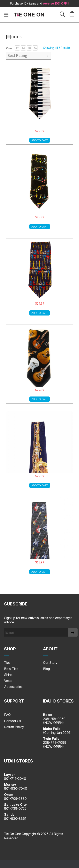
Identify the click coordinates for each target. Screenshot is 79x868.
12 (17, 48)
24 (23, 48)
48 (29, 48)
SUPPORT (14, 701)
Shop (10, 649)
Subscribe (16, 604)
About (50, 649)
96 (35, 48)
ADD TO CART (40, 140)
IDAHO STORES (58, 701)
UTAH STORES (19, 761)
